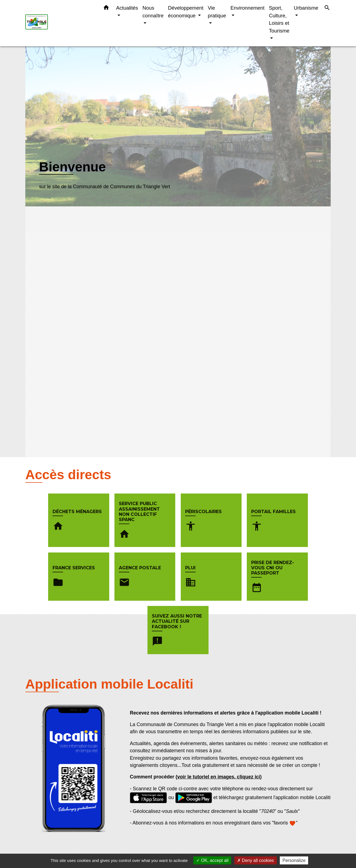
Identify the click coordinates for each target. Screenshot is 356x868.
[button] (106, 9)
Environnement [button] (248, 8)
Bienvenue (72, 167)
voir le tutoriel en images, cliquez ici (219, 724)
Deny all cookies (256, 860)
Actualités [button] (127, 8)
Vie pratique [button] (217, 12)
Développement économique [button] (186, 12)
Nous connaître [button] (153, 12)
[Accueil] (60, 23)
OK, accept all (212, 860)
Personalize (294, 860)
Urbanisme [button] (306, 8)
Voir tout (321, 804)
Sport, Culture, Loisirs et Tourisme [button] (279, 19)
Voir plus (49, 198)
